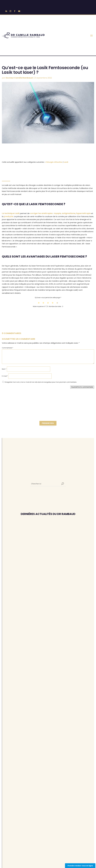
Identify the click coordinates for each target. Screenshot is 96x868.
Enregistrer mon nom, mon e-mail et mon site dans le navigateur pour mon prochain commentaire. (41, 382)
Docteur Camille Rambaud (19, 78)
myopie (57, 213)
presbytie (9, 216)
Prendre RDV (48, 423)
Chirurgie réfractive (54, 162)
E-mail (5, 376)
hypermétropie (83, 213)
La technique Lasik (11, 213)
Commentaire (8, 348)
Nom (4, 369)
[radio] (39, 303)
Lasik (66, 162)
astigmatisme (69, 213)
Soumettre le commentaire (82, 387)
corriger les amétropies (42, 213)
